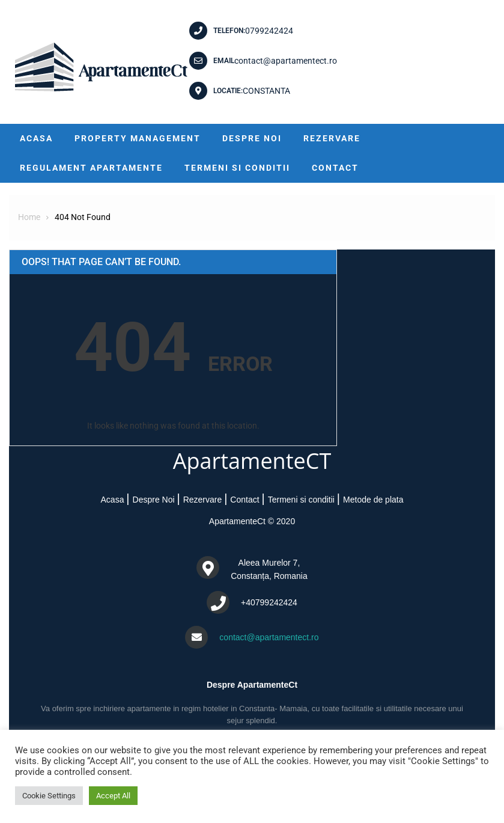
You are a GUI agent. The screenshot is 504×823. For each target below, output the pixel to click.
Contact (335, 168)
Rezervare (332, 138)
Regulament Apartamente (91, 168)
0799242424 (269, 31)
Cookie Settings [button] (49, 796)
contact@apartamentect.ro (286, 61)
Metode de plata (373, 500)
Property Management (138, 138)
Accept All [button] (113, 796)
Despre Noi (252, 138)
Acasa (36, 138)
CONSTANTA (266, 91)
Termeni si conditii (237, 168)
